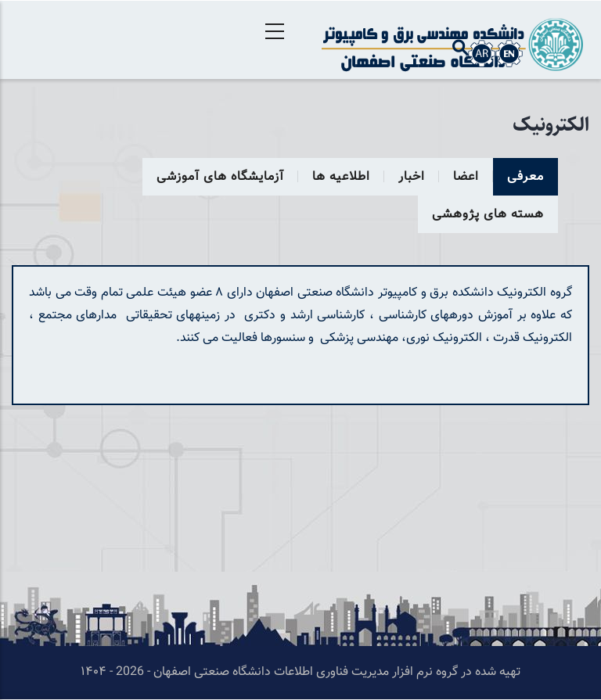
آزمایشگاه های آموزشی (220, 177)
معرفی (525, 177)
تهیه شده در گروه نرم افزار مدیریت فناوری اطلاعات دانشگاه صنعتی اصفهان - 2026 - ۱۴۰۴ (300, 672)
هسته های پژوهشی (488, 215)
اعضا (466, 177)
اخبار (412, 177)
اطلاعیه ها (341, 177)
